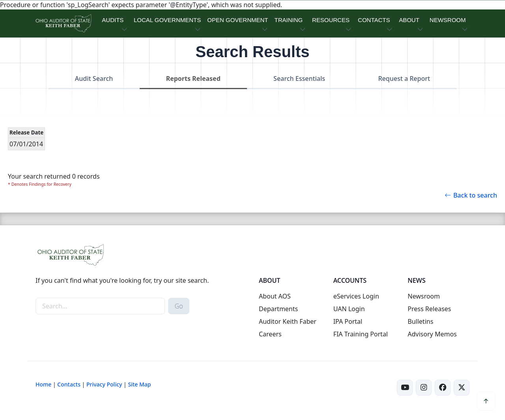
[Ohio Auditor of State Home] (63, 23)
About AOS (275, 296)
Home (43, 384)
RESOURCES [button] (331, 20)
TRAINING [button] (288, 20)
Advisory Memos (432, 334)
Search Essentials (299, 78)
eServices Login (356, 296)
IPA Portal (348, 321)
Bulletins (420, 321)
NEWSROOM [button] (448, 20)
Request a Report (404, 78)
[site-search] (100, 306)
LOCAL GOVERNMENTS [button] (167, 20)
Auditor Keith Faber (288, 321)
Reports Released (193, 78)
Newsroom (424, 296)
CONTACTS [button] (374, 20)
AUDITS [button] (113, 20)
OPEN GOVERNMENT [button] (238, 20)
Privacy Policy (104, 384)
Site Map (139, 384)
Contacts (69, 384)
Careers (270, 334)
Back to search (471, 195)
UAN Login (349, 309)
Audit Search (94, 78)
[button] (486, 401)
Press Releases (429, 309)
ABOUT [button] (409, 20)
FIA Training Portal (361, 334)
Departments (278, 309)
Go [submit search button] (179, 306)
